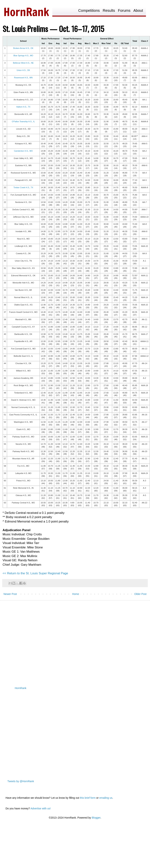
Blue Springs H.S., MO (23, 56)
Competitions (89, 11)
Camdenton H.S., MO (23, 151)
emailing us (106, 798)
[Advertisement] (35, 640)
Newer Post (10, 594)
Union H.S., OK (23, 70)
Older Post (140, 594)
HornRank (21, 688)
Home (75, 594)
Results (109, 11)
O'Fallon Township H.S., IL (23, 121)
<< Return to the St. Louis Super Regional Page (35, 573)
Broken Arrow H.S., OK (23, 48)
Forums (124, 11)
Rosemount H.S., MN (23, 78)
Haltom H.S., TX (23, 107)
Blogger (96, 818)
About (138, 11)
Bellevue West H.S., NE (23, 63)
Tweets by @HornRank (21, 781)
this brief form (88, 798)
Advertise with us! (41, 808)
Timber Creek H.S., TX (23, 187)
